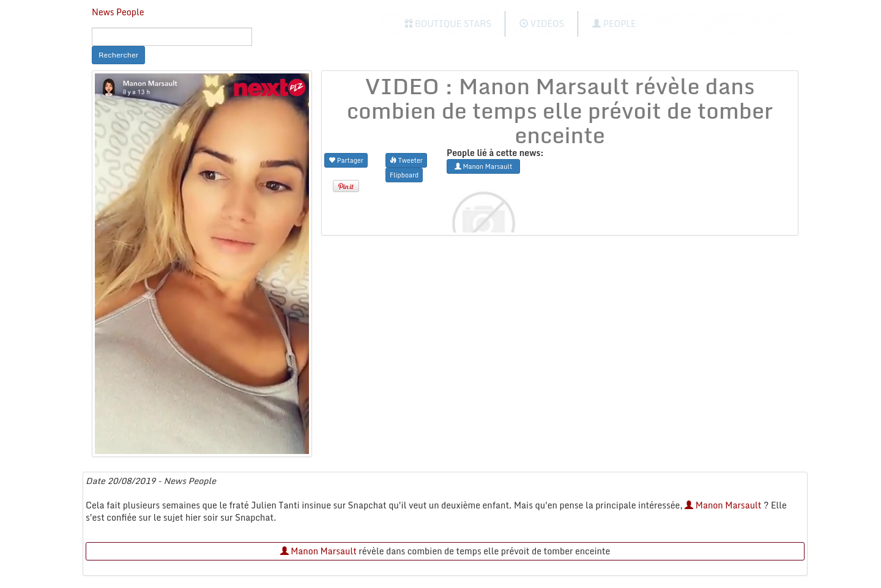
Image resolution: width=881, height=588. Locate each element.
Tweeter (406, 160)
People (614, 24)
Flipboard (404, 175)
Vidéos (542, 24)
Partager (346, 160)
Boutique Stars (448, 24)
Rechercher (118, 55)
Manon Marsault (723, 505)
